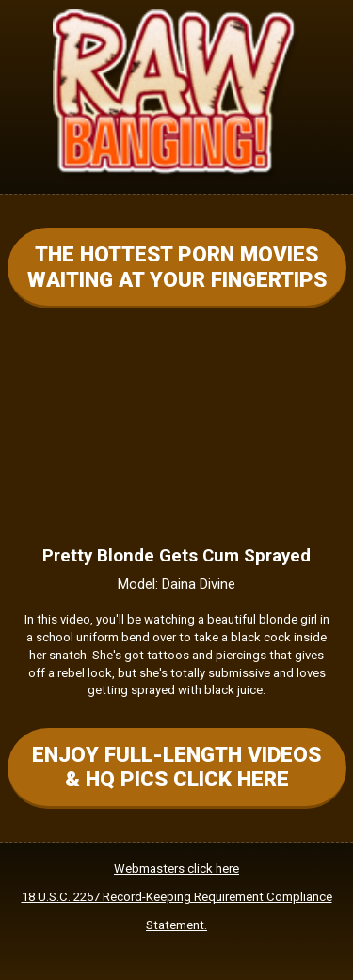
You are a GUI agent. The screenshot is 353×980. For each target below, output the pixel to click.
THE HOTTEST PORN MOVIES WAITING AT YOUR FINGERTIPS (177, 266)
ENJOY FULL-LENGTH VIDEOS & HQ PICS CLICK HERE (176, 767)
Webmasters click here (176, 869)
